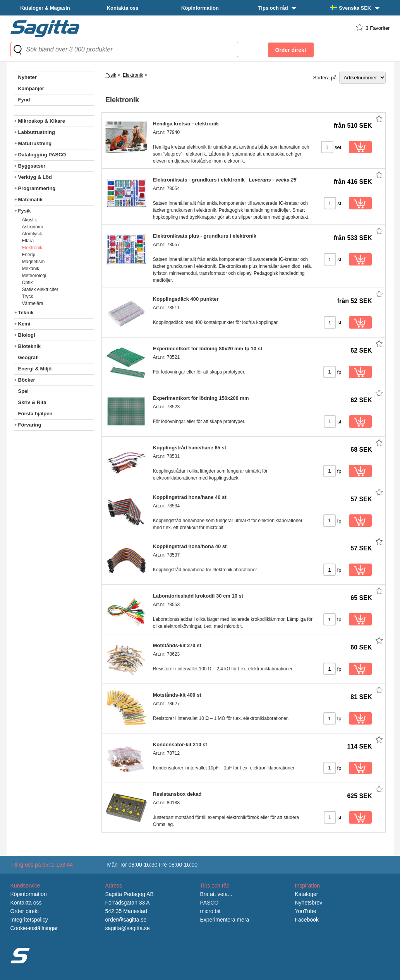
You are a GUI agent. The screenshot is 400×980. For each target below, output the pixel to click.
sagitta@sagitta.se (128, 928)
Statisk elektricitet (40, 290)
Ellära (28, 241)
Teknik (26, 313)
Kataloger (307, 894)
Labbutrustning (37, 132)
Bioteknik (30, 346)
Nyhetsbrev (309, 903)
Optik (27, 283)
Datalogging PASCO (42, 155)
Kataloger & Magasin (45, 8)
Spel (23, 391)
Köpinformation (200, 8)
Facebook (307, 920)
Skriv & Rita (32, 402)
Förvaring (30, 425)
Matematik (31, 200)
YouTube (306, 911)
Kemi (24, 324)
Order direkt (25, 911)
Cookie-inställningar (34, 928)
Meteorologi (34, 276)
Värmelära (33, 303)
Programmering (37, 188)
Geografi (28, 357)
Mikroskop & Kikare (42, 121)
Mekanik (31, 269)
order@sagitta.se (126, 920)
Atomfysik (32, 234)
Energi (29, 255)
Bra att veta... (216, 894)
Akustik (30, 220)
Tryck (28, 296)
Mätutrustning (35, 143)
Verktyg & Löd (35, 177)
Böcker (27, 380)
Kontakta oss (123, 8)
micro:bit (210, 911)
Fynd (24, 100)
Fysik (25, 211)
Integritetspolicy (29, 920)
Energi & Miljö (35, 369)
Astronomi (33, 227)
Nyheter (27, 77)
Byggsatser (32, 166)
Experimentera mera (225, 920)
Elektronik (32, 248)
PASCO (209, 903)
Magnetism (33, 262)
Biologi (27, 335)
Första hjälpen (35, 414)
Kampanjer (31, 88)
